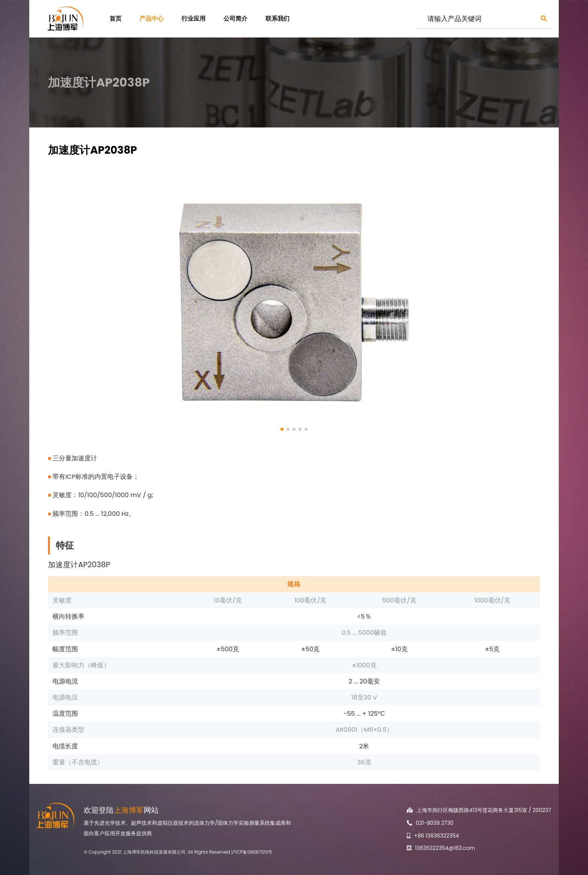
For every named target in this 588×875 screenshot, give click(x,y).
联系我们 (277, 19)
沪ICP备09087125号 (252, 852)
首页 (115, 19)
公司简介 (235, 19)
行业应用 (193, 19)
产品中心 (151, 19)
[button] (282, 429)
